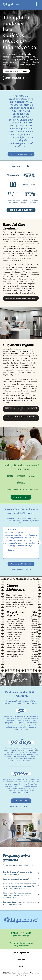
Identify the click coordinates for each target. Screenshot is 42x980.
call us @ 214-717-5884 (21, 154)
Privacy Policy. (29, 973)
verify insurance (13, 78)
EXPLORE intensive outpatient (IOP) (21, 418)
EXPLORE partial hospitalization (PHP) (21, 409)
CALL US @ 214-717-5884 (16, 71)
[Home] (17, 4)
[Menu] (37, 4)
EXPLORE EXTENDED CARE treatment (21, 298)
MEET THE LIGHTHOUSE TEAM (21, 210)
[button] (39, 543)
